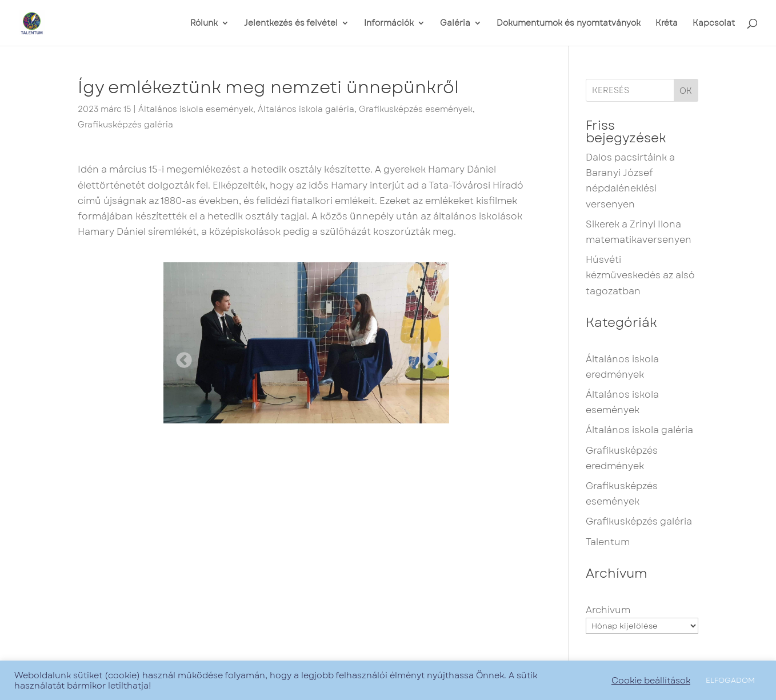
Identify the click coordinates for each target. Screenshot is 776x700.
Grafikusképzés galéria (125, 125)
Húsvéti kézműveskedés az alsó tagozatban (640, 275)
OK (686, 91)
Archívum (608, 610)
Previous (181, 357)
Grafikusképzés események (416, 109)
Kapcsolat (714, 24)
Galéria (455, 24)
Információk (389, 24)
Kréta (667, 24)
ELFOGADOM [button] (730, 680)
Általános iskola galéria (306, 109)
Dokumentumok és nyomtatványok (569, 24)
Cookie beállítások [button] (651, 681)
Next (426, 357)
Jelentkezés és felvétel (291, 24)
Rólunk (204, 24)
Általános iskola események (196, 109)
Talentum (608, 542)
